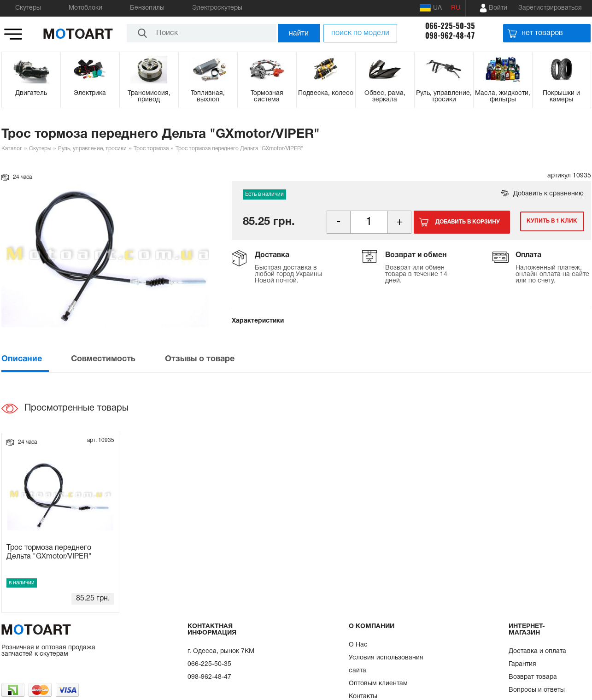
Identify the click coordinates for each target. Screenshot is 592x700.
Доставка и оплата (537, 651)
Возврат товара (533, 677)
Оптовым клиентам (378, 684)
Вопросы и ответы (537, 690)
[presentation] (35, 359)
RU (456, 8)
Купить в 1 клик (549, 222)
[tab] (35, 359)
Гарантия (522, 664)
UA (431, 8)
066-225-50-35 (450, 26)
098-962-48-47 (450, 36)
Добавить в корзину (468, 222)
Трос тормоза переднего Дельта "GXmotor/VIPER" (49, 552)
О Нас (358, 645)
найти (299, 33)
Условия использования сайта (386, 664)
